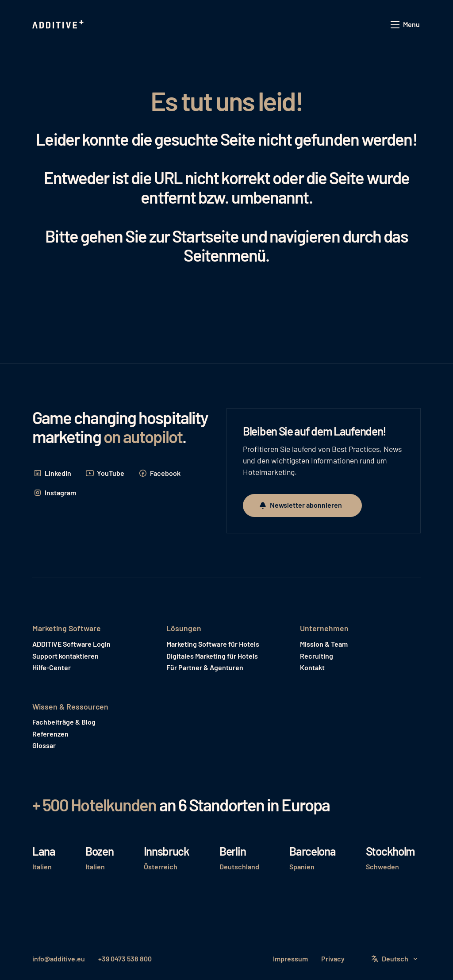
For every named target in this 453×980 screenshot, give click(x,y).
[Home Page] (59, 25)
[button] (406, 25)
